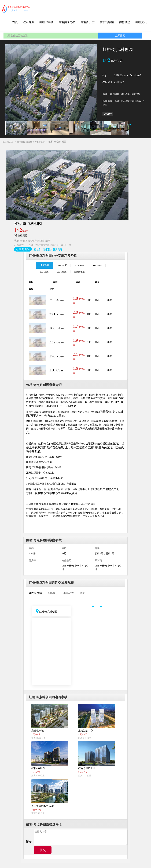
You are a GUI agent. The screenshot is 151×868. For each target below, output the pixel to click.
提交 (43, 850)
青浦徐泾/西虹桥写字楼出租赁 (31, 142)
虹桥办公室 (88, 22)
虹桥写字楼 (46, 22)
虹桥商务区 (8, 142)
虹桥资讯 (141, 22)
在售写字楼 (107, 22)
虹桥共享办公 (67, 22)
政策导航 (29, 22)
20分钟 (108, 114)
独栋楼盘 (125, 22)
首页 (15, 22)
